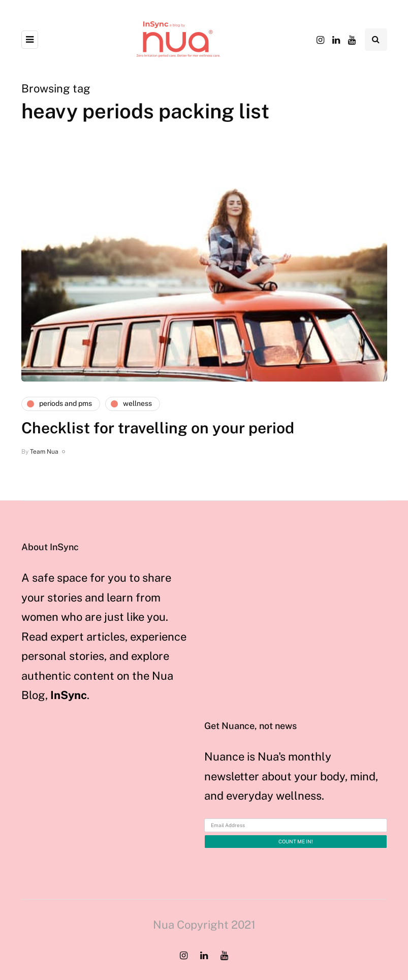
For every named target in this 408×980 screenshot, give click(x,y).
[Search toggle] (376, 40)
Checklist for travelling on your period (158, 428)
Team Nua (44, 452)
